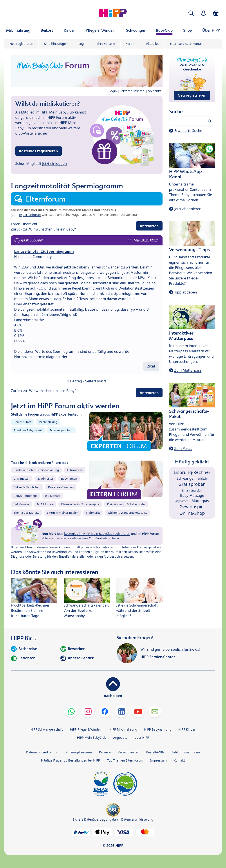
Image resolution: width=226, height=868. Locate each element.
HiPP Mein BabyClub (91, 737)
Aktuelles (153, 44)
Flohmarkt (93, 513)
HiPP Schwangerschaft (47, 729)
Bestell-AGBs (155, 752)
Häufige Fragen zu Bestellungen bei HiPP (71, 760)
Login (82, 44)
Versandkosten (128, 752)
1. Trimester (75, 470)
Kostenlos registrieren (39, 151)
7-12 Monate (45, 504)
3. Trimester (45, 479)
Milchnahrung (48, 422)
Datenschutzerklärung (42, 752)
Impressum (158, 760)
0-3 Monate (53, 496)
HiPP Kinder (187, 729)
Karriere (105, 752)
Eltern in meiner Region (63, 513)
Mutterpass (201, 501)
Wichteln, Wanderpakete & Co (128, 513)
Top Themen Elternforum (125, 760)
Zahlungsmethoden (186, 752)
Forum (131, 44)
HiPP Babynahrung (158, 729)
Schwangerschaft (61, 430)
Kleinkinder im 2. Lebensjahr (80, 504)
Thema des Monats (27, 513)
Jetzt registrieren (133, 91)
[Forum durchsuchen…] (192, 121)
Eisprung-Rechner (192, 472)
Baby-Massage (192, 495)
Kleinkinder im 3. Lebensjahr (126, 504)
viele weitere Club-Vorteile (89, 538)
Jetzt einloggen (54, 164)
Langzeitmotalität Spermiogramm (44, 251)
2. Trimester (22, 479)
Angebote (120, 737)
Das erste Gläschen (61, 487)
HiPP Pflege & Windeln (86, 729)
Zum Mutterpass (188, 370)
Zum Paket (183, 448)
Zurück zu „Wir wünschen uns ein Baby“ (43, 229)
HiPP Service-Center (158, 657)
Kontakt (179, 760)
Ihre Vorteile (106, 44)
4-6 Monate (21, 504)
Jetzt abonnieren (188, 209)
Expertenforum (30, 215)
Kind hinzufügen (56, 44)
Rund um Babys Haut (28, 430)
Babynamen (69, 479)
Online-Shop (192, 513)
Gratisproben (192, 484)
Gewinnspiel (192, 507)
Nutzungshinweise (79, 752)
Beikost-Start (22, 422)
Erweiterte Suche (188, 131)
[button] (191, 13)
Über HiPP (142, 737)
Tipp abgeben (186, 292)
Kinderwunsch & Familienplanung (36, 470)
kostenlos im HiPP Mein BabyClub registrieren (97, 534)
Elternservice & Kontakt (187, 44)
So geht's (155, 91)
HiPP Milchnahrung (123, 729)
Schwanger (186, 478)
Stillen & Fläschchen (27, 487)
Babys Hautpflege (26, 496)
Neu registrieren (22, 44)
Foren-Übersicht (24, 224)
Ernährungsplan (192, 491)
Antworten (149, 226)
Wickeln (203, 479)
